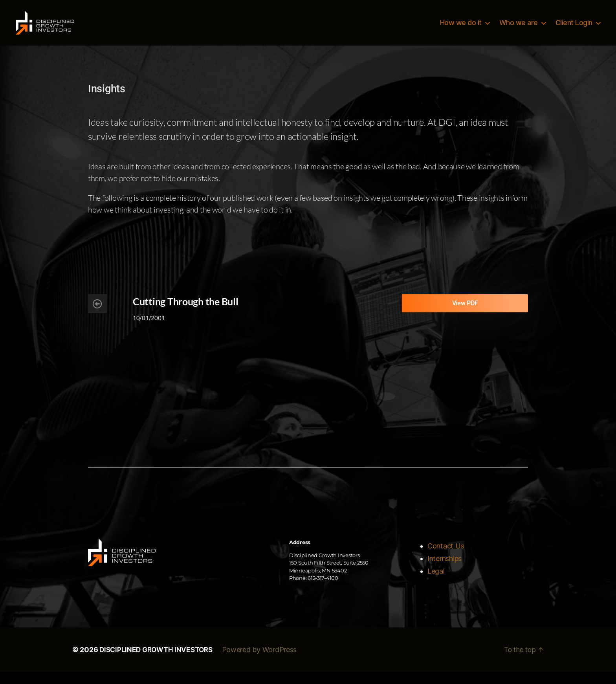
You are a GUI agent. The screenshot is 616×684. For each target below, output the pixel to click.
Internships (445, 571)
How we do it (461, 28)
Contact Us (446, 558)
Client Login (574, 28)
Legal (436, 583)
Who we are (519, 28)
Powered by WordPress (265, 662)
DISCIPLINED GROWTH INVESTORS (159, 662)
